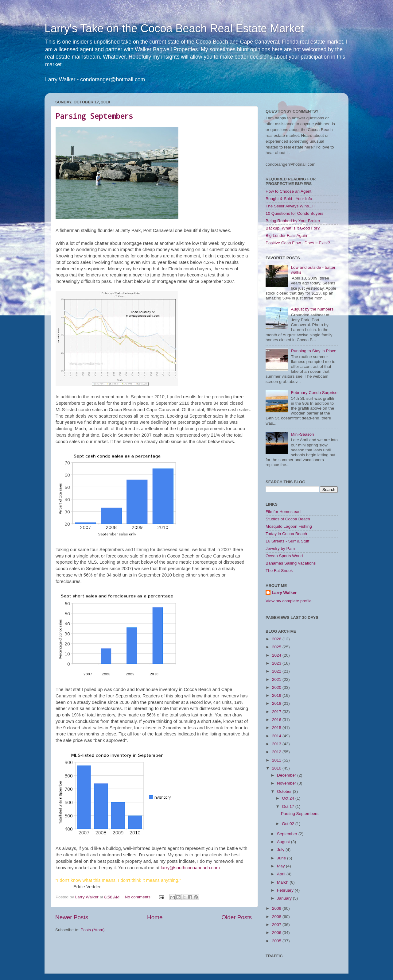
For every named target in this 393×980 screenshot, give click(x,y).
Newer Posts (72, 917)
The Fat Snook (279, 571)
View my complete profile (289, 601)
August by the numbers (312, 309)
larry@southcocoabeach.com (190, 868)
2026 (277, 639)
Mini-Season (302, 434)
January (285, 898)
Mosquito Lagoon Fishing (289, 526)
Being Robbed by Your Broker (293, 221)
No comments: (139, 897)
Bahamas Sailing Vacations (291, 563)
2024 (277, 655)
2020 (277, 687)
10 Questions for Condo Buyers (294, 213)
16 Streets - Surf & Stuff (287, 541)
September (288, 834)
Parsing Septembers (94, 116)
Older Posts (237, 917)
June (282, 858)
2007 (277, 925)
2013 (277, 744)
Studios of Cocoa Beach (288, 519)
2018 (277, 703)
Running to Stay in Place (313, 351)
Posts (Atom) (93, 930)
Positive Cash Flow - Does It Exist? (298, 243)
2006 (277, 933)
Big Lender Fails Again (286, 235)
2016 (277, 720)
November (287, 783)
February (286, 890)
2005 (277, 941)
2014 (277, 736)
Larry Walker (284, 593)
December (287, 775)
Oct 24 (289, 798)
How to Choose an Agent (288, 191)
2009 (277, 908)
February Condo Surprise (314, 393)
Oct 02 (289, 824)
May (281, 866)
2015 (277, 728)
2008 (277, 917)
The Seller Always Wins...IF (291, 206)
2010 (277, 768)
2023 (277, 663)
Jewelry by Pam (280, 548)
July (281, 850)
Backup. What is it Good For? (293, 228)
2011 (277, 760)
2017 (277, 712)
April (282, 874)
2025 (277, 647)
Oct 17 (289, 806)
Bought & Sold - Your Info (289, 199)
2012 (277, 752)
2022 (277, 671)
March (283, 882)
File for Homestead (283, 512)
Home (155, 917)
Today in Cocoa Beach (286, 534)
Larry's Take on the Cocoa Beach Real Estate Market (174, 28)
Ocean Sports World (284, 556)
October (285, 791)
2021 (277, 679)
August (284, 842)
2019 (277, 695)
